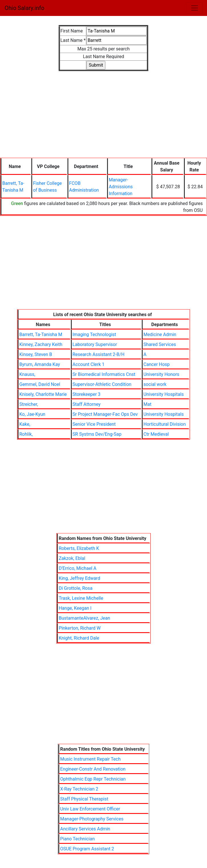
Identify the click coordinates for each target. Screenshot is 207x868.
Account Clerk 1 (89, 364)
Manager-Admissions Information (121, 187)
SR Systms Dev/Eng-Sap (97, 434)
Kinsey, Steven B (36, 354)
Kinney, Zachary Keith (41, 344)
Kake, (25, 424)
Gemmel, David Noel (40, 384)
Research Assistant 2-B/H (99, 354)
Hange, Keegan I (75, 608)
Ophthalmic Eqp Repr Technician (93, 779)
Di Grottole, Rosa (76, 588)
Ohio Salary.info (24, 8)
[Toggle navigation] (194, 8)
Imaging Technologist (94, 334)
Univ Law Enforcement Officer (90, 809)
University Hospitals (164, 394)
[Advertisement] (103, 111)
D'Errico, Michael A (77, 568)
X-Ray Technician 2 (79, 789)
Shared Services (160, 344)
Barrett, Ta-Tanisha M (41, 334)
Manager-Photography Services (92, 819)
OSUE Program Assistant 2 (87, 849)
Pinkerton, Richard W (80, 628)
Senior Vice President (94, 424)
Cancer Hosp (157, 364)
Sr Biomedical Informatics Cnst (104, 374)
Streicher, (29, 404)
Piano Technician (77, 839)
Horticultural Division (165, 424)
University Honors (161, 374)
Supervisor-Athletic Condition (102, 384)
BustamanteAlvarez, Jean (84, 618)
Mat (147, 404)
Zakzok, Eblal (72, 558)
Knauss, (27, 374)
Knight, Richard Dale (79, 638)
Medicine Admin (160, 334)
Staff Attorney (87, 404)
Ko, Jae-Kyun (32, 414)
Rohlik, (26, 434)
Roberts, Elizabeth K (79, 548)
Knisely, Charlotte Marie (43, 394)
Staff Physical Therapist (84, 799)
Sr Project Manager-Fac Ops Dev (105, 414)
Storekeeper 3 (87, 394)
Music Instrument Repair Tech (90, 759)
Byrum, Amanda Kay (40, 364)
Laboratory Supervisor (95, 344)
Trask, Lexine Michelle (81, 598)
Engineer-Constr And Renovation (93, 769)
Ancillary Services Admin (85, 829)
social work (155, 384)
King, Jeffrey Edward (79, 578)
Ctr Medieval (156, 434)
